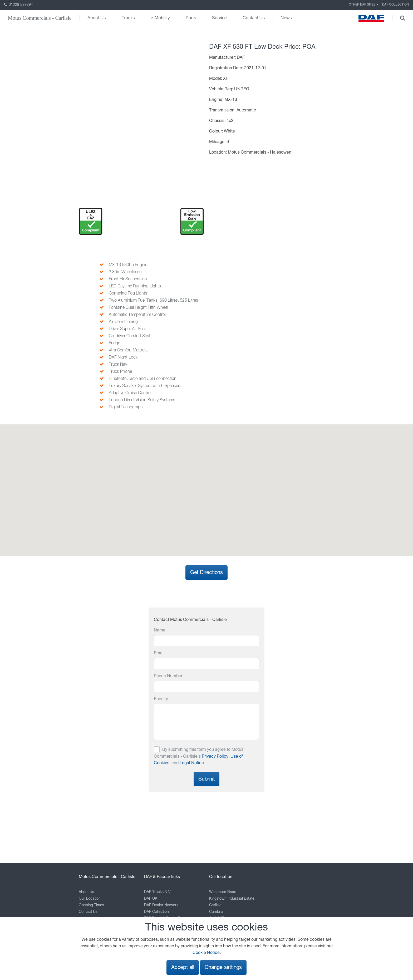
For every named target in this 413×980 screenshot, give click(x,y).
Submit (206, 779)
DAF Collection (396, 5)
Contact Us (254, 18)
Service (219, 18)
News (286, 18)
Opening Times (91, 905)
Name (160, 630)
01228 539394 (18, 5)
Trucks (128, 18)
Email (159, 653)
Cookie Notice (206, 953)
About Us (97, 18)
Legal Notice (192, 763)
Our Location (90, 899)
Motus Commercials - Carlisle (40, 18)
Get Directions (206, 573)
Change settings (223, 967)
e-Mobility (160, 18)
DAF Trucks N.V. (158, 892)
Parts (191, 18)
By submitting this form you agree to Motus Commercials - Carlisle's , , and (199, 756)
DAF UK (151, 899)
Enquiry (161, 699)
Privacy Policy (215, 757)
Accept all (183, 967)
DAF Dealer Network (161, 905)
